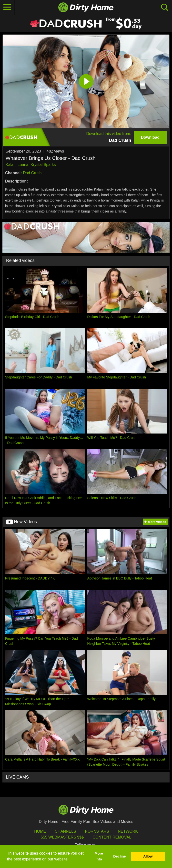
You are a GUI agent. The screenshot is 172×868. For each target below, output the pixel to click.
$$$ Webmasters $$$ (62, 837)
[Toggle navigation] (7, 7)
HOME (40, 831)
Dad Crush (32, 173)
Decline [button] (119, 856)
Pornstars (97, 831)
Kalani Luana (17, 165)
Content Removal (112, 837)
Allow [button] (148, 856)
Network (128, 831)
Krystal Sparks (43, 165)
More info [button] (99, 856)
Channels (66, 831)
